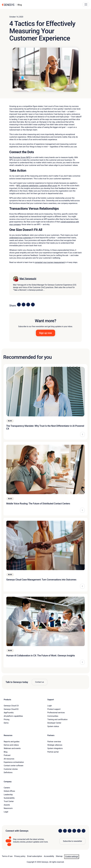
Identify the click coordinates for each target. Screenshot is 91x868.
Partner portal (53, 752)
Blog (6, 752)
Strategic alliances (55, 745)
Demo (6, 723)
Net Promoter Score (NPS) (20, 157)
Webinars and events (12, 748)
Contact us (40, 682)
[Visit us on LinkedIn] (60, 831)
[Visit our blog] (84, 831)
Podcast (7, 755)
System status (53, 726)
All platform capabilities (13, 716)
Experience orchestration (14, 762)
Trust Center (9, 801)
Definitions (8, 772)
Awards (7, 805)
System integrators (55, 748)
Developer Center (54, 723)
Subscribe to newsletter (72, 841)
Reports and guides (12, 742)
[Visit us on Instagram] (65, 831)
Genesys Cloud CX (11, 706)
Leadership (8, 795)
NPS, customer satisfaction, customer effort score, (37, 186)
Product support (54, 709)
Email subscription (35, 856)
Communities (53, 716)
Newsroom (8, 808)
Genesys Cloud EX (11, 709)
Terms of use (7, 856)
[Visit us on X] (70, 831)
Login (50, 706)
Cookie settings (72, 857)
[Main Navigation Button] (86, 4)
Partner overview (54, 742)
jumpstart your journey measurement (50, 262)
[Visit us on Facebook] (74, 831)
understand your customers (20, 238)
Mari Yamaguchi (28, 279)
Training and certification (58, 719)
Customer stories (11, 769)
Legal (6, 812)
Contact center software (14, 766)
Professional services (56, 713)
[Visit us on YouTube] (79, 831)
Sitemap (59, 856)
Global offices (9, 791)
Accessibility (49, 856)
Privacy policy (20, 856)
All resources (9, 759)
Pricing (7, 719)
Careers (7, 788)
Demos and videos (11, 745)
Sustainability (9, 798)
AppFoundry (9, 713)
